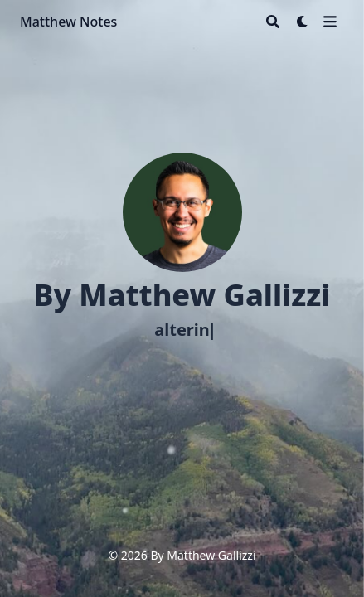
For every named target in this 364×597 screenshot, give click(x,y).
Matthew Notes (68, 22)
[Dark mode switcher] (303, 22)
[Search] (273, 22)
